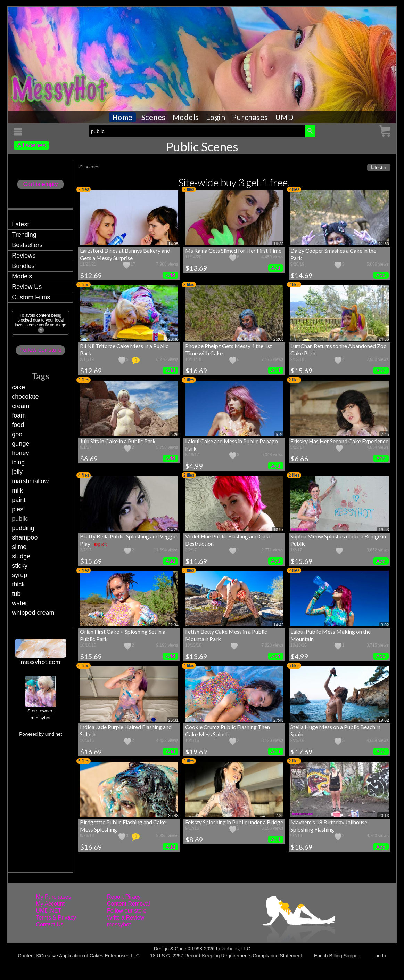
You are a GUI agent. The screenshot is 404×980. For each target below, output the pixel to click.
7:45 (385, 435)
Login (216, 117)
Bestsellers (27, 245)
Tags (40, 376)
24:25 (173, 530)
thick (18, 584)
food (18, 425)
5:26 (175, 435)
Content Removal (129, 904)
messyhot (40, 718)
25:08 (279, 339)
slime (19, 547)
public (20, 519)
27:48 (279, 720)
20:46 (173, 339)
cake (18, 387)
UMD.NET (48, 911)
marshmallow (30, 481)
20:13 (384, 816)
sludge (21, 556)
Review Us (27, 287)
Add (170, 275)
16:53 (384, 530)
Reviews (24, 256)
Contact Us (50, 925)
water (19, 603)
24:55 (384, 339)
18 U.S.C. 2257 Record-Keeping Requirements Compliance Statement (226, 956)
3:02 (385, 625)
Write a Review (126, 918)
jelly (17, 472)
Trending (24, 235)
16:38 (279, 244)
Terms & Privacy (56, 918)
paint (19, 500)
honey (20, 453)
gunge (20, 444)
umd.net (53, 734)
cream (20, 406)
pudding (23, 528)
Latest (20, 224)
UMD (285, 117)
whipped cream (33, 613)
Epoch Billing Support (337, 956)
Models (186, 117)
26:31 (173, 720)
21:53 (384, 244)
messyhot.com (40, 662)
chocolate (25, 397)
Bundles (23, 266)
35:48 (173, 816)
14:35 (173, 244)
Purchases (250, 117)
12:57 (279, 530)
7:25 (279, 816)
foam (19, 415)
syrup (19, 575)
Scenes (154, 117)
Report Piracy (124, 897)
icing (18, 462)
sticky (20, 566)
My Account (50, 904)
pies (18, 509)
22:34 (173, 625)
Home (122, 117)
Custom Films (31, 297)
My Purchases (53, 897)
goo (17, 434)
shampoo (25, 537)
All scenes (31, 145)
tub (16, 594)
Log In (380, 956)
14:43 (279, 625)
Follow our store (40, 350)
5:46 (279, 435)
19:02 (384, 720)
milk (17, 491)
